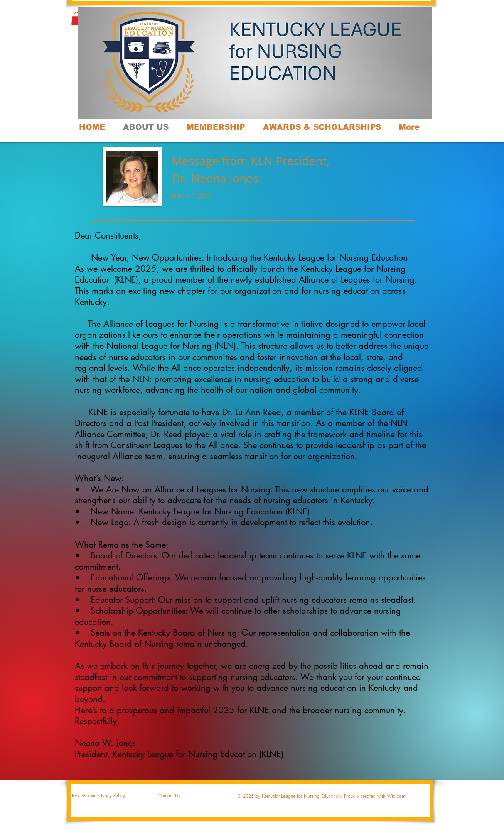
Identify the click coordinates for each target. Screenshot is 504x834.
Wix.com (396, 796)
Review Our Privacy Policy (99, 796)
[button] (76, 18)
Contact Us (169, 796)
